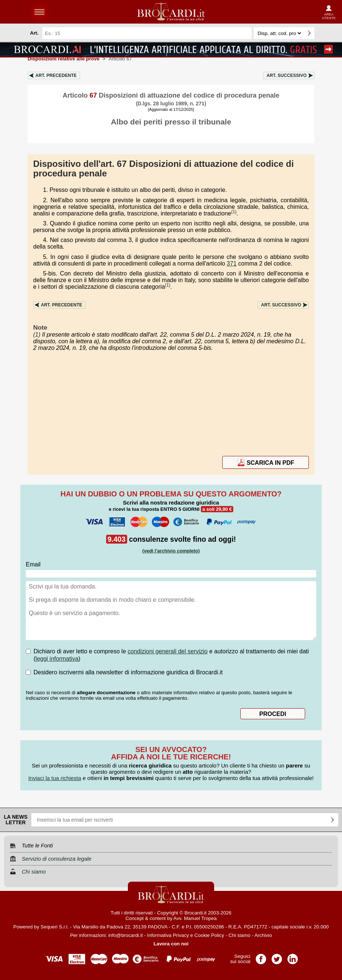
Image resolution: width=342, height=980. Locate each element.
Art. (56, 75)
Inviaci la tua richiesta (55, 778)
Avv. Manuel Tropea (195, 918)
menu (39, 12)
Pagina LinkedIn (293, 957)
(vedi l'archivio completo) (171, 551)
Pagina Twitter (277, 957)
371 (232, 264)
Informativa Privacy (168, 935)
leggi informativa (57, 659)
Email (33, 564)
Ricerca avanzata (323, 33)
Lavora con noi (171, 944)
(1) (234, 212)
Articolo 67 (120, 59)
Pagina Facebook (261, 957)
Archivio (263, 935)
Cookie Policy (209, 935)
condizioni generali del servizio (167, 651)
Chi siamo (239, 935)
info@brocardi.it (126, 935)
